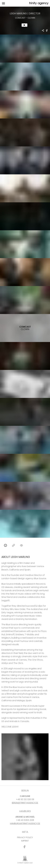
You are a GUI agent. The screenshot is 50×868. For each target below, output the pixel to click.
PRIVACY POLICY (25, 837)
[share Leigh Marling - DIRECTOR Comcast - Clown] (43, 31)
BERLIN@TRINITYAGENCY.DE (25, 803)
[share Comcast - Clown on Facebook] (47, 32)
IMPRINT (25, 841)
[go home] (39, 3)
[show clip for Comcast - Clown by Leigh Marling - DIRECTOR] (25, 21)
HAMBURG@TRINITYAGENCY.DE (25, 823)
